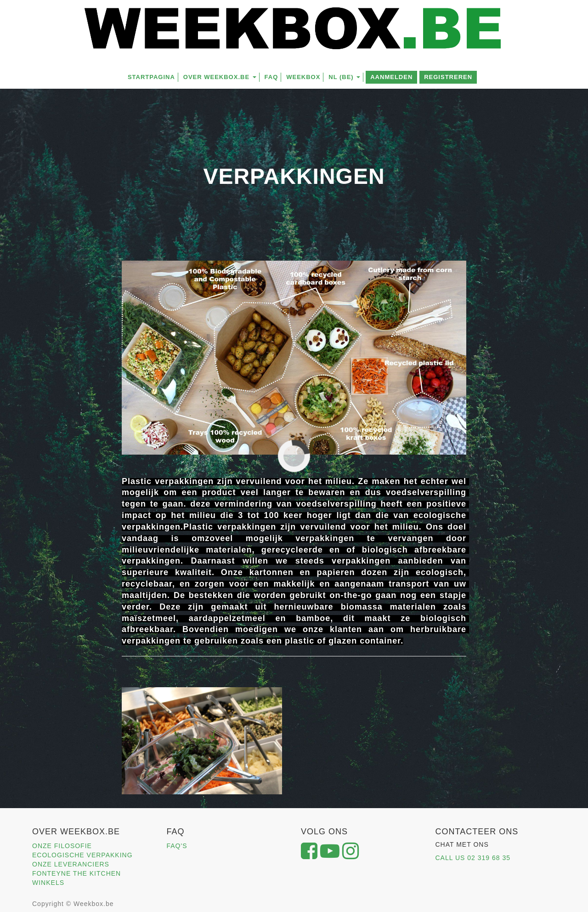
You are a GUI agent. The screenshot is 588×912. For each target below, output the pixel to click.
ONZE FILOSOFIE (62, 846)
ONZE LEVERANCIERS (71, 864)
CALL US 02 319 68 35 (473, 858)
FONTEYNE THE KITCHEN (76, 873)
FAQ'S (177, 846)
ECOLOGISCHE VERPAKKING (82, 855)
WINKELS (48, 883)
